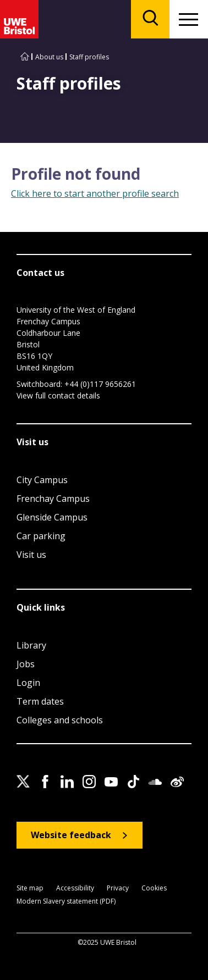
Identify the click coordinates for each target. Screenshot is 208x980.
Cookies (154, 888)
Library (31, 645)
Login (28, 683)
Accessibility (75, 888)
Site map (30, 888)
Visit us (31, 555)
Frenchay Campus (53, 499)
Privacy (118, 888)
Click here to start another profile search (95, 193)
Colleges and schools (60, 720)
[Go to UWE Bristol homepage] (25, 57)
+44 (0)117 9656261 (100, 384)
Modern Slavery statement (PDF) (66, 902)
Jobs (26, 664)
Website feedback (71, 835)
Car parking (41, 536)
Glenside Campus (52, 517)
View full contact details (58, 395)
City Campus (42, 480)
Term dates (40, 701)
